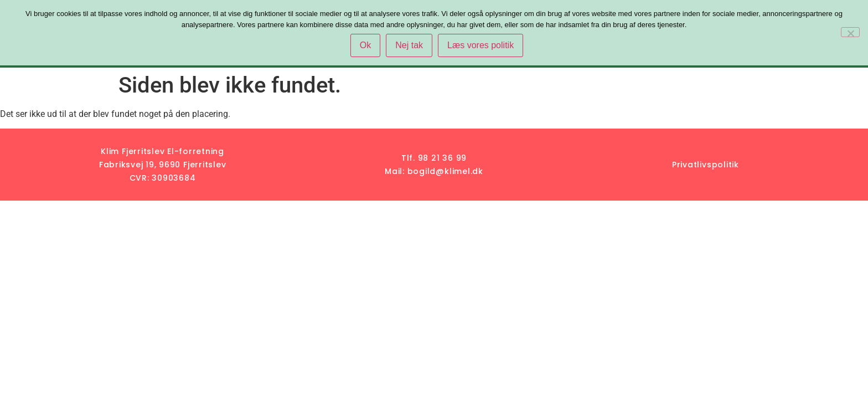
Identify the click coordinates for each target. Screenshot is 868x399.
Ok (365, 45)
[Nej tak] (850, 32)
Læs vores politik (480, 45)
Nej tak (409, 45)
